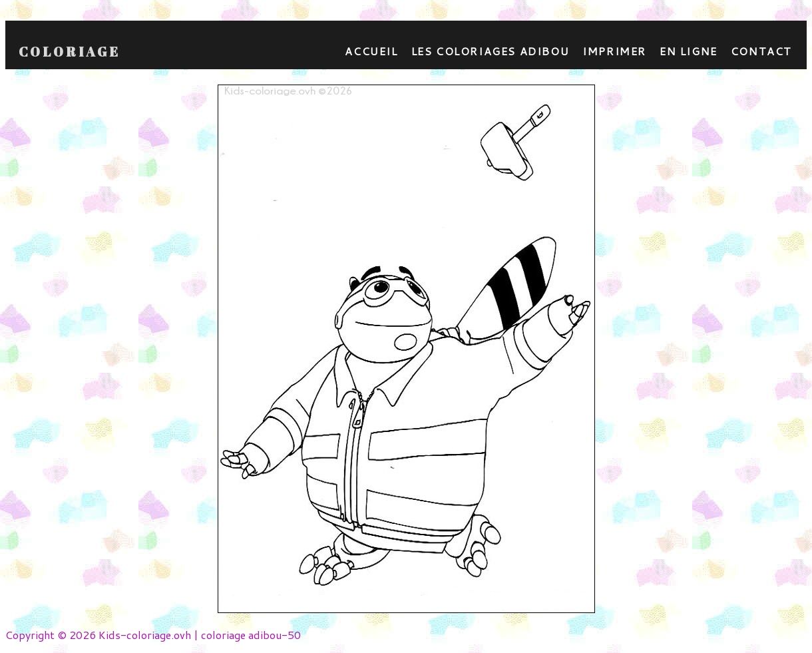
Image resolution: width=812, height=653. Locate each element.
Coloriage (70, 52)
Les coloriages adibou (491, 51)
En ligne (689, 51)
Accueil (371, 51)
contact (761, 51)
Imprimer (614, 51)
